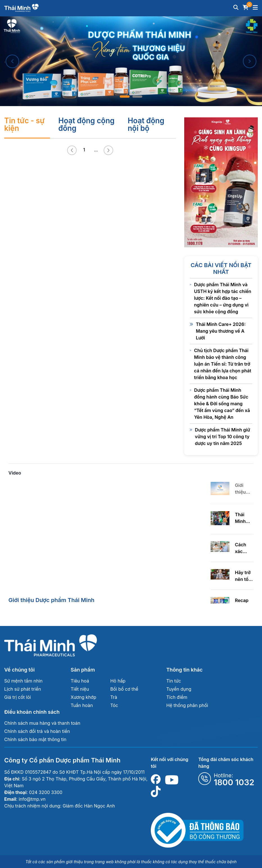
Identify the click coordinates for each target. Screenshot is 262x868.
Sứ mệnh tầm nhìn (23, 681)
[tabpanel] (131, 61)
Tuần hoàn (82, 705)
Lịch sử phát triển (23, 689)
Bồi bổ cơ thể (124, 689)
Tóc (114, 705)
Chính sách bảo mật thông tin (35, 739)
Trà (114, 697)
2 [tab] (137, 97)
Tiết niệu (80, 689)
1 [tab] (125, 97)
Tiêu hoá (80, 681)
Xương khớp (84, 697)
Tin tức (174, 681)
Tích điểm (177, 697)
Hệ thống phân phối (187, 705)
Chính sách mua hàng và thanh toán (42, 723)
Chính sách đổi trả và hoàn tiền (37, 731)
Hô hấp (118, 681)
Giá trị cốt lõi (18, 697)
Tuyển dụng (179, 689)
